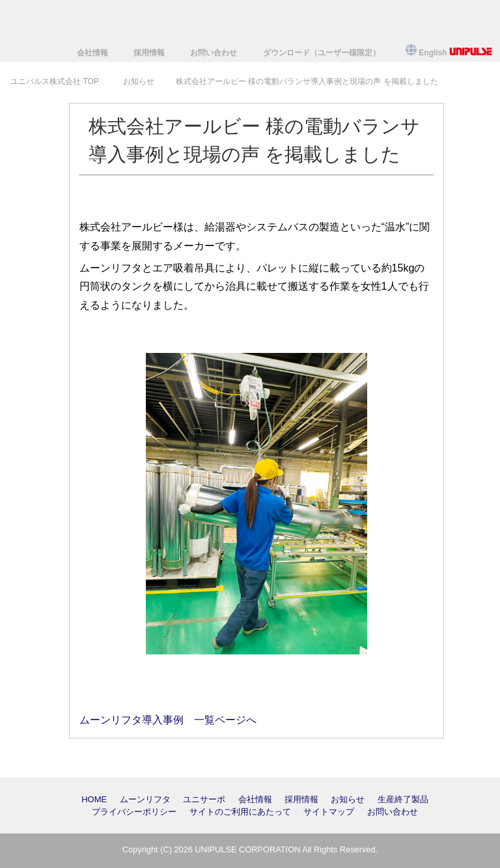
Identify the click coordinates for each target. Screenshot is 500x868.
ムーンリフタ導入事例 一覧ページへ (168, 720)
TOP (55, 81)
